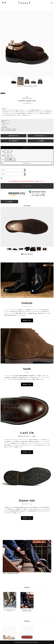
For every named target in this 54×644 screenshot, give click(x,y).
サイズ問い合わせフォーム (40, 136)
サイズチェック (27, 163)
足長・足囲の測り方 (13, 141)
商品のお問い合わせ (14, 136)
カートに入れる (27, 186)
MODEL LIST (27, 320)
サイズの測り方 (9, 202)
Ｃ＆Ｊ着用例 (40, 141)
